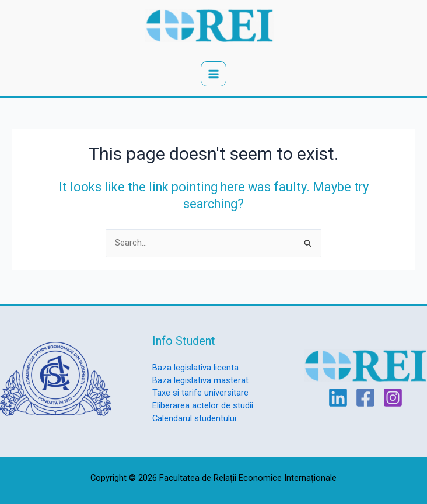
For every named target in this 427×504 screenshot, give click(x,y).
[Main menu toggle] (213, 74)
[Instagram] (393, 398)
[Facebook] (365, 398)
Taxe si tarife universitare (200, 393)
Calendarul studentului (194, 418)
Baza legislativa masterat (200, 380)
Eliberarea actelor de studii (203, 405)
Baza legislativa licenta (195, 367)
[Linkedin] (338, 398)
